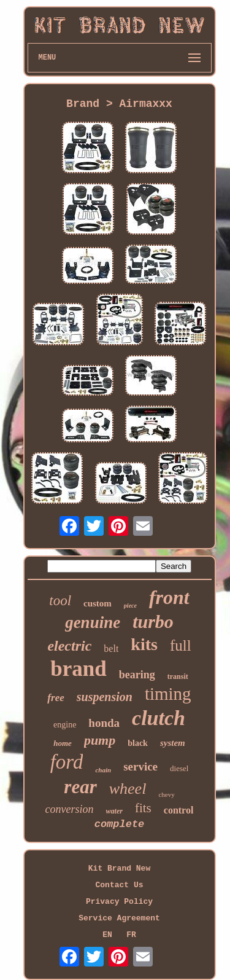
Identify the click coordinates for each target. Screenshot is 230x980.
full (181, 645)
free (56, 698)
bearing (137, 675)
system (173, 743)
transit (178, 676)
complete (120, 824)
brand (78, 669)
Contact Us (119, 885)
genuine (93, 622)
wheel (128, 789)
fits (143, 808)
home (63, 743)
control (179, 810)
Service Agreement (119, 918)
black (138, 743)
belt (111, 649)
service (140, 766)
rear (80, 787)
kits (144, 644)
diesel (179, 768)
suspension (105, 697)
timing (168, 694)
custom (98, 603)
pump (100, 740)
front (169, 597)
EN (107, 935)
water (114, 811)
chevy (166, 794)
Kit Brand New (119, 868)
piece (130, 606)
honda (104, 723)
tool (60, 601)
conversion (70, 809)
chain (103, 770)
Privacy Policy (119, 902)
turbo (153, 621)
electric (69, 646)
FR (131, 935)
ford (67, 762)
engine (65, 725)
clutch (159, 718)
